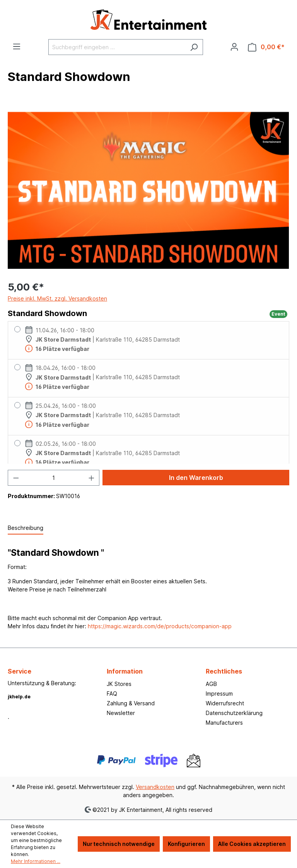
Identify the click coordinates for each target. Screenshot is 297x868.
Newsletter (121, 713)
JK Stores (119, 684)
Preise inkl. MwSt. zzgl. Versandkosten (57, 298)
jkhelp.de (19, 697)
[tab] (26, 528)
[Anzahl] (54, 478)
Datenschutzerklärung (234, 713)
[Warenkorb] (266, 47)
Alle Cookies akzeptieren (252, 844)
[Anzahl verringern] (16, 478)
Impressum (219, 694)
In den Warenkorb (196, 478)
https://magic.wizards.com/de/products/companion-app (160, 626)
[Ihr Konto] (234, 47)
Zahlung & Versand (131, 703)
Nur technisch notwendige (119, 844)
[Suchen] (194, 47)
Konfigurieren (186, 844)
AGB (211, 684)
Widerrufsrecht (225, 703)
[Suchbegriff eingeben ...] (117, 47)
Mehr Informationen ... (36, 861)
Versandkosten (155, 787)
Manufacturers (224, 723)
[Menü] (17, 46)
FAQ (112, 694)
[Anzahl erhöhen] (92, 478)
